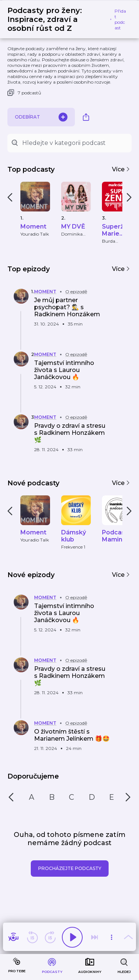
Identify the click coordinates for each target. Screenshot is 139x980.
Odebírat (41, 117)
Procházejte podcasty (70, 868)
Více (121, 169)
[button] (61, 309)
